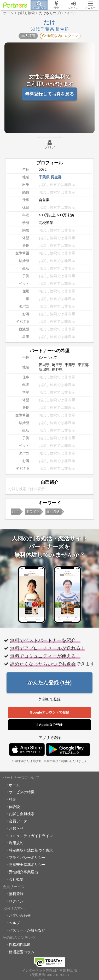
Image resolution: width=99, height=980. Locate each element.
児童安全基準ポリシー (27, 865)
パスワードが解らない (27, 930)
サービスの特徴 (22, 792)
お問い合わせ (20, 915)
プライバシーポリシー (27, 858)
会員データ (18, 821)
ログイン (16, 901)
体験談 (14, 807)
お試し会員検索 (22, 814)
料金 (13, 799)
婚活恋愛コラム (22, 952)
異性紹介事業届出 (24, 872)
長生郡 (56, 177)
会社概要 (16, 879)
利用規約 (16, 843)
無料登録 (16, 894)
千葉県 (44, 177)
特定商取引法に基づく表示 (31, 850)
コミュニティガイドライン (31, 836)
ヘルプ (14, 923)
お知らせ (16, 828)
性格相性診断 (20, 945)
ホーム (14, 785)
